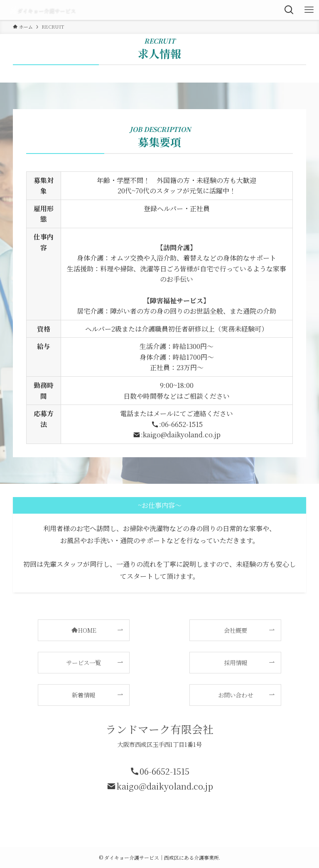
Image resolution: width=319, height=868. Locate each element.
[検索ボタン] (289, 10)
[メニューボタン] (309, 10)
